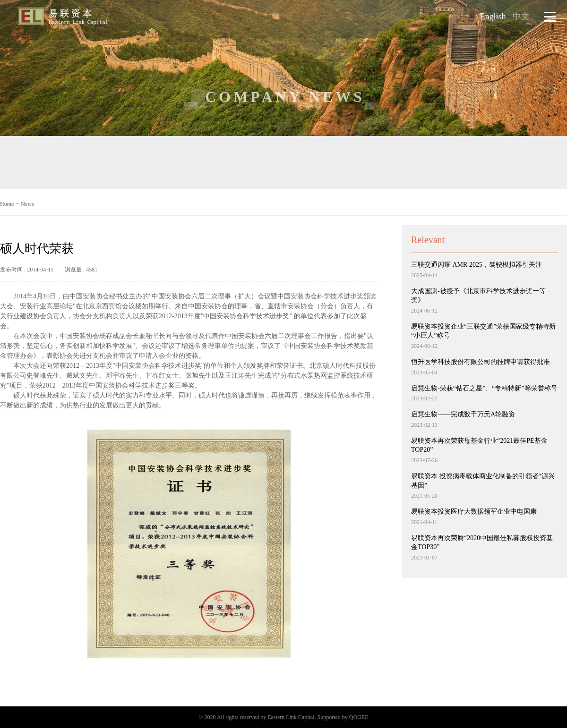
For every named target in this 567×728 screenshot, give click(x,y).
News (27, 204)
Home (7, 204)
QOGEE (359, 717)
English (493, 17)
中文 (521, 17)
